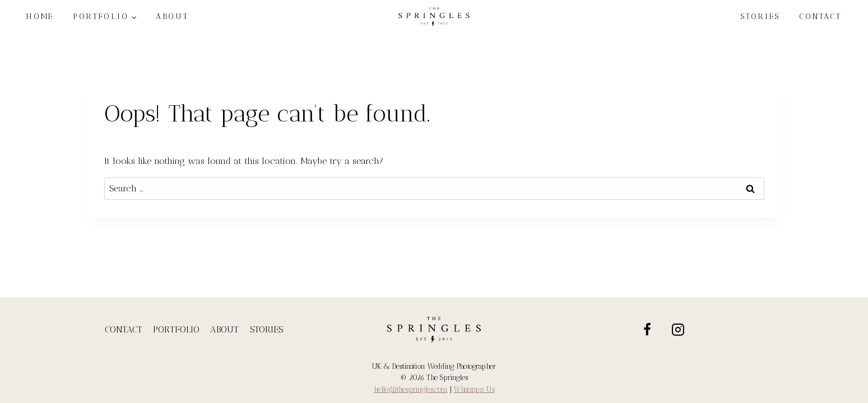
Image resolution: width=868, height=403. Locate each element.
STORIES (760, 17)
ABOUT (224, 329)
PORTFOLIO (176, 329)
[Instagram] (678, 330)
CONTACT (820, 17)
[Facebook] (647, 330)
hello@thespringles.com (411, 389)
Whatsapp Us (474, 389)
